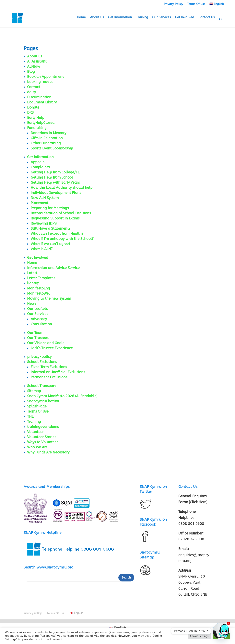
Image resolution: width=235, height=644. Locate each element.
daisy (31, 92)
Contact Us (206, 18)
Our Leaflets (37, 309)
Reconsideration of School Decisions (61, 213)
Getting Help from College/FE (55, 172)
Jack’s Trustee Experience (52, 348)
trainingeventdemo (43, 427)
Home (81, 18)
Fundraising (37, 128)
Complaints (40, 167)
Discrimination (39, 97)
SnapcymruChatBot (43, 401)
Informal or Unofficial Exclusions (58, 372)
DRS (30, 112)
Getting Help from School (52, 177)
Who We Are (37, 447)
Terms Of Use (196, 4)
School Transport (41, 386)
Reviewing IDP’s (44, 223)
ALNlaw (34, 66)
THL (30, 416)
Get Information (120, 18)
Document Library (42, 102)
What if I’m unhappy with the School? (62, 239)
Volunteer (35, 432)
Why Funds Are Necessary (48, 452)
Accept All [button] (221, 636)
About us (35, 56)
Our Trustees (38, 338)
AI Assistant (37, 61)
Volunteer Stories (42, 437)
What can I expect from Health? (57, 234)
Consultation (41, 324)
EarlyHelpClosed (41, 123)
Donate (33, 107)
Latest (32, 273)
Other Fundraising (46, 143)
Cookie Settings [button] (199, 636)
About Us (97, 18)
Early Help (36, 118)
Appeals (37, 162)
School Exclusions (42, 362)
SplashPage (37, 406)
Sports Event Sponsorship (52, 148)
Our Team (35, 333)
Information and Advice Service (53, 268)
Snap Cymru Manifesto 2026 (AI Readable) (62, 396)
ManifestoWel (38, 293)
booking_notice (40, 82)
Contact (34, 87)
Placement (40, 203)
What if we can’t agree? (51, 244)
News (32, 304)
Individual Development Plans (56, 193)
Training (142, 18)
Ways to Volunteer (42, 442)
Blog (31, 72)
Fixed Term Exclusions (49, 367)
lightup (33, 283)
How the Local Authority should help (62, 188)
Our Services (161, 18)
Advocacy (39, 319)
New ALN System (45, 198)
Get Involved (185, 18)
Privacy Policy (173, 4)
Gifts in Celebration (47, 138)
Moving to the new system (49, 299)
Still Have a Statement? (51, 228)
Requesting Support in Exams (55, 218)
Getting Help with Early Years (55, 182)
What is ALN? (42, 249)
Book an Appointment (45, 77)
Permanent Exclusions (49, 377)
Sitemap (34, 391)
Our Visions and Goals (46, 343)
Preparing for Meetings (50, 208)
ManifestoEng (39, 288)
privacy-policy (39, 357)
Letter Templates (41, 278)
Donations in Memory (48, 133)
